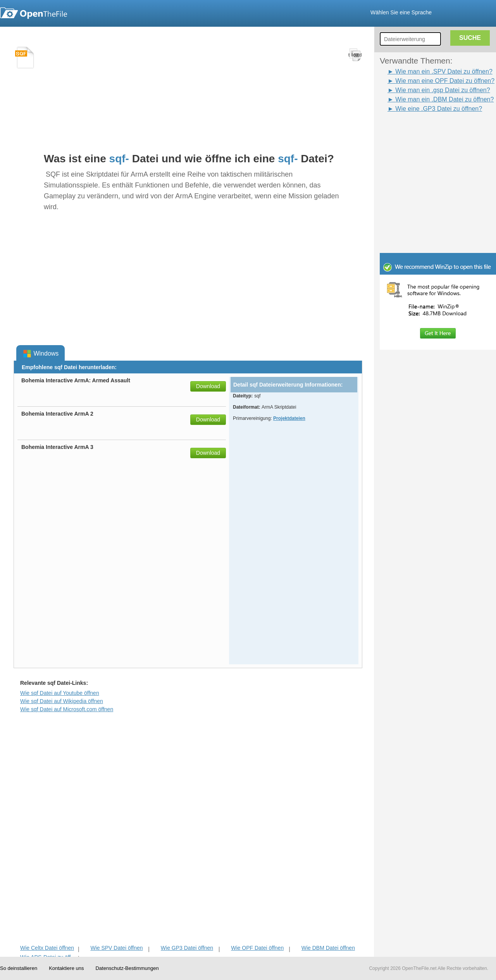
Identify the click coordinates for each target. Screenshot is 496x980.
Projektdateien (289, 418)
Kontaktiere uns (66, 968)
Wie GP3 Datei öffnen (187, 948)
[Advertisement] (426, 131)
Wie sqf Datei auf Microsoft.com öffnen (67, 709)
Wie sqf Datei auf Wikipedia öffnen (62, 701)
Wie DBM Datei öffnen (328, 948)
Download (208, 386)
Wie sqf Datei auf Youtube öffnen (60, 693)
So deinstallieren (19, 968)
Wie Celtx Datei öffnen (47, 948)
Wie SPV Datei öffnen (116, 948)
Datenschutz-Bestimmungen (127, 968)
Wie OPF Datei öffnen (257, 948)
